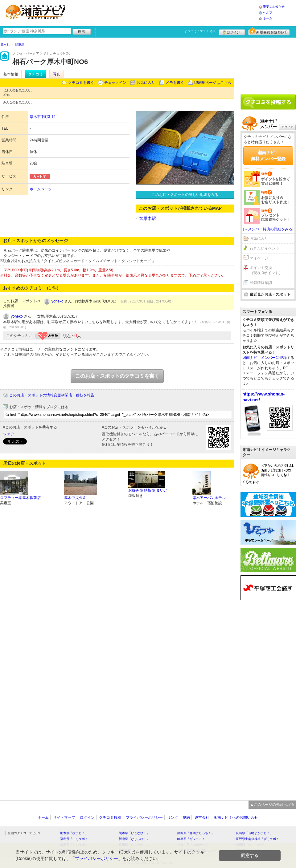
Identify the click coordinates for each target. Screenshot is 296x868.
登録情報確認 (261, 283)
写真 (56, 74)
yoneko (58, 301)
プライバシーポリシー (144, 817)
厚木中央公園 (75, 498)
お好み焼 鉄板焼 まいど (148, 490)
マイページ (259, 258)
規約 (186, 817)
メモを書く (175, 83)
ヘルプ (268, 12)
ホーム (268, 18)
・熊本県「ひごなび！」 (133, 833)
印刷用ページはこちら (213, 83)
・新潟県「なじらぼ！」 (133, 839)
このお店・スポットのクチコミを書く (117, 376)
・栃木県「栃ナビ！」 (72, 833)
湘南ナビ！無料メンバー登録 (268, 156)
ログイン (232, 31)
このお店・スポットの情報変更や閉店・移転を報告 (52, 395)
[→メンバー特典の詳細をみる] (268, 229)
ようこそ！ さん (200, 31)
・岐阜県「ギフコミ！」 (191, 839)
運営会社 (202, 817)
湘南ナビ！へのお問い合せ (236, 817)
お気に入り (146, 83)
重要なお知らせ (274, 7)
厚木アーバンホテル (209, 498)
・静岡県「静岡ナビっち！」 (194, 833)
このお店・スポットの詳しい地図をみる (185, 195)
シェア (9, 434)
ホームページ (41, 189)
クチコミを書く (81, 83)
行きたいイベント (265, 248)
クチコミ (35, 74)
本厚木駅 (147, 218)
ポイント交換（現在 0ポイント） (266, 270)
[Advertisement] (165, 12)
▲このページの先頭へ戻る (272, 805)
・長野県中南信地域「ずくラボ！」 (257, 839)
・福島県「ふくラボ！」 (74, 839)
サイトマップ (64, 817)
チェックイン (115, 83)
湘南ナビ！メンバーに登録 (265, 358)
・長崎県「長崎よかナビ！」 (253, 833)
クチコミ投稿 (110, 817)
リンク (173, 817)
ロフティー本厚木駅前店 (20, 498)
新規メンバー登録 (269, 31)
